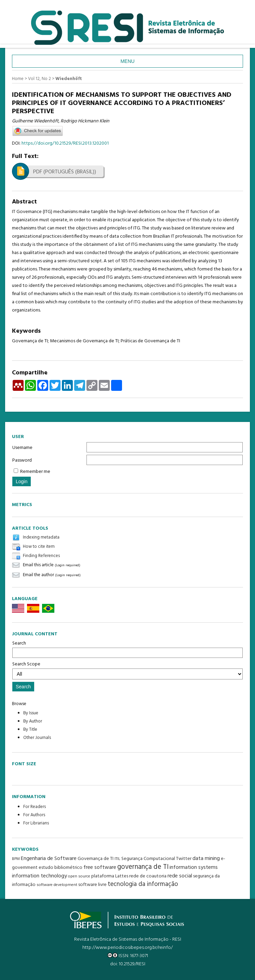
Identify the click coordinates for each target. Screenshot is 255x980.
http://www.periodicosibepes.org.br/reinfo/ (127, 948)
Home (18, 79)
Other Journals (37, 738)
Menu (127, 61)
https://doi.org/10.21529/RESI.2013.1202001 (65, 143)
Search (127, 649)
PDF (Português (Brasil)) (65, 172)
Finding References (41, 556)
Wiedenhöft (69, 79)
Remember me (35, 472)
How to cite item (39, 547)
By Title (30, 730)
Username (22, 448)
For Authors (34, 815)
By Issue (31, 713)
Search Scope (127, 670)
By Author (33, 721)
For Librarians (36, 823)
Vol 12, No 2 (39, 79)
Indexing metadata (41, 537)
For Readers (35, 807)
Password (22, 460)
